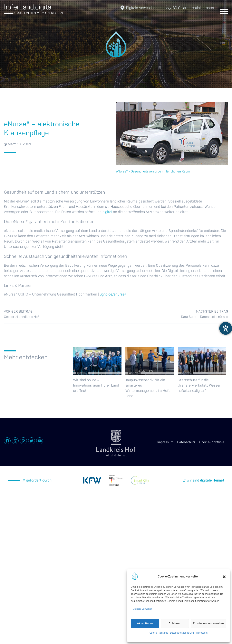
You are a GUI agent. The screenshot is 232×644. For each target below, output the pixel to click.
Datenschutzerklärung (182, 633)
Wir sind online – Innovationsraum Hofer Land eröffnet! (96, 385)
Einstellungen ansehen (208, 623)
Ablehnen (175, 623)
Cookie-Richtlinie (159, 633)
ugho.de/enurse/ (113, 294)
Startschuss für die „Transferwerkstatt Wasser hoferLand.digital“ (199, 385)
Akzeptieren (145, 623)
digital (107, 212)
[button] (224, 577)
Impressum (202, 633)
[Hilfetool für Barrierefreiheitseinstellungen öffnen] (226, 328)
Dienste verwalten (143, 609)
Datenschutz (186, 442)
